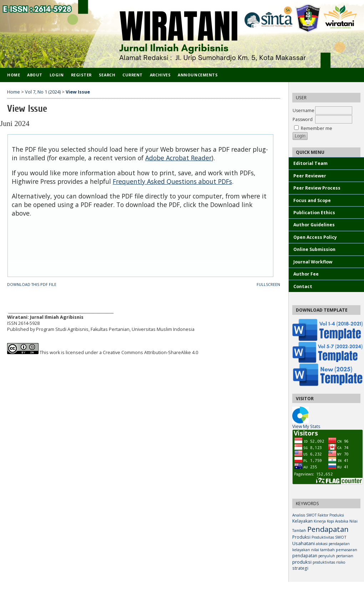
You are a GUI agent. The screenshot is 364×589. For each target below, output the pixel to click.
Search (107, 75)
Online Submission (314, 249)
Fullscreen (268, 285)
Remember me (317, 128)
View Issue (78, 92)
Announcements (198, 75)
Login (57, 75)
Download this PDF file (32, 285)
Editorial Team (311, 163)
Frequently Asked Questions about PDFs (172, 181)
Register (81, 75)
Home (14, 75)
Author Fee (306, 274)
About (35, 75)
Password (303, 119)
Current (133, 75)
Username (304, 110)
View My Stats (306, 426)
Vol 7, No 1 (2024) (43, 92)
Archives (160, 75)
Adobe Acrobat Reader (178, 158)
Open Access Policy (315, 237)
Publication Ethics (314, 213)
